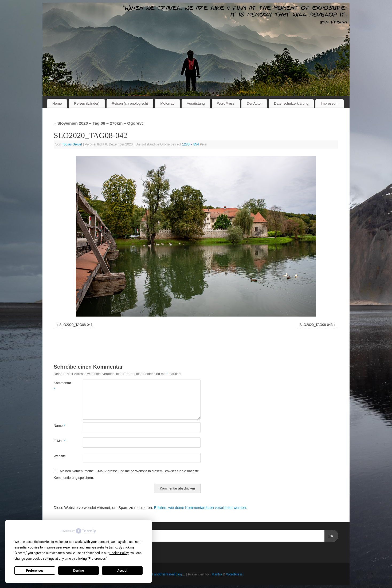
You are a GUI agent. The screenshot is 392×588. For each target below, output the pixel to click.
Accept (122, 571)
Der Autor (254, 103)
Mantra (217, 574)
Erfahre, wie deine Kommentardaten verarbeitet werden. (201, 508)
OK (329, 535)
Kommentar (61, 386)
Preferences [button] (97, 559)
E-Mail (60, 441)
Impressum (330, 103)
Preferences (35, 571)
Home (57, 103)
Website (60, 456)
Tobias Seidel (72, 144)
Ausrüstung (196, 103)
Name (59, 426)
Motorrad (167, 103)
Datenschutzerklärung (291, 103)
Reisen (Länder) (87, 103)
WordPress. (235, 574)
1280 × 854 (191, 144)
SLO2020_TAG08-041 (76, 325)
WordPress (226, 103)
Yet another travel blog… (167, 574)
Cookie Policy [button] (119, 553)
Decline (79, 571)
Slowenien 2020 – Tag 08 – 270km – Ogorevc (99, 123)
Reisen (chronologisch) (130, 103)
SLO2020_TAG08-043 (316, 325)
